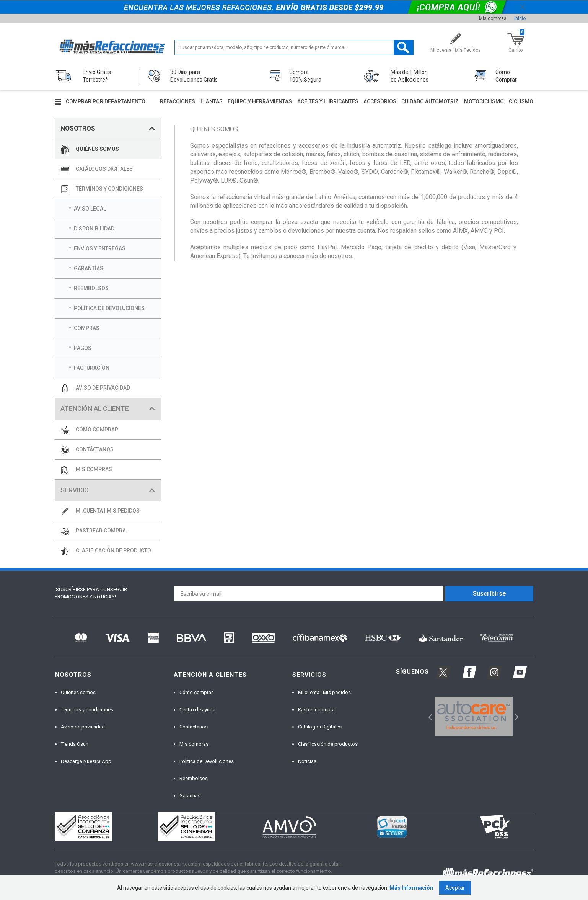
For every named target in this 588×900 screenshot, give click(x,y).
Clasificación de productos (328, 744)
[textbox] (294, 47)
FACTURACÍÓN (92, 368)
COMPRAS (87, 328)
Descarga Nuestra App (86, 761)
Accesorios (380, 101)
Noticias (307, 761)
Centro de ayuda (197, 710)
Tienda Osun (75, 744)
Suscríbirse (489, 594)
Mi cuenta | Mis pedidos (324, 692)
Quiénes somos (78, 692)
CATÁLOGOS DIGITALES (104, 169)
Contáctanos (194, 727)
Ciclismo (521, 101)
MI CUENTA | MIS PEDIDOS (108, 511)
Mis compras (493, 18)
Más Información (411, 888)
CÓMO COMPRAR (97, 430)
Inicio (520, 18)
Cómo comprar (196, 692)
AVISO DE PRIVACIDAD (103, 388)
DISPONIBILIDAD (94, 229)
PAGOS (83, 348)
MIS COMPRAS (94, 469)
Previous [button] (428, 716)
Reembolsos (194, 778)
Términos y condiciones (87, 710)
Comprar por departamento (106, 101)
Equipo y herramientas (260, 101)
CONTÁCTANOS (95, 449)
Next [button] (516, 716)
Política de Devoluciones (207, 761)
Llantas (212, 101)
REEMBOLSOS (91, 288)
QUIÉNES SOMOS (97, 149)
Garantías (190, 796)
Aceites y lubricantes (328, 101)
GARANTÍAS (89, 268)
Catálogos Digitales (320, 727)
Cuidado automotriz (430, 101)
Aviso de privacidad (83, 727)
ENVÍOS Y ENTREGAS (100, 248)
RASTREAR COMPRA (101, 531)
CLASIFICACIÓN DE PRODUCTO (113, 550)
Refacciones (178, 101)
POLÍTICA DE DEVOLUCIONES (109, 308)
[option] (473, 716)
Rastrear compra (316, 710)
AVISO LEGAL (90, 209)
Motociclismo (484, 101)
